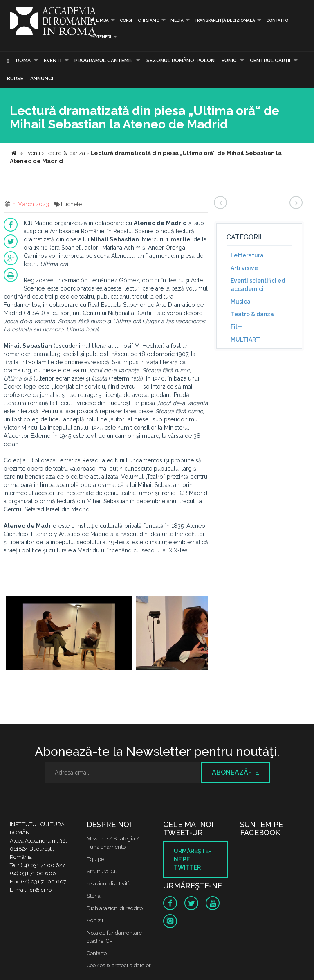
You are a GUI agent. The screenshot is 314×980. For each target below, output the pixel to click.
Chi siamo (149, 20)
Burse (15, 79)
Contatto (277, 20)
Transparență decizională (225, 20)
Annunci (42, 79)
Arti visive (244, 268)
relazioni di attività (109, 884)
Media (177, 20)
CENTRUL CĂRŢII (270, 61)
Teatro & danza (252, 314)
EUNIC (229, 61)
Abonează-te (235, 772)
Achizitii (96, 920)
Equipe (95, 859)
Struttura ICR (102, 871)
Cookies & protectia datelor (119, 965)
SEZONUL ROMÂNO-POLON (181, 61)
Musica (241, 302)
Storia (94, 896)
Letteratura (247, 255)
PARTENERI (100, 37)
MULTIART (245, 340)
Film (237, 327)
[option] (69, 634)
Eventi (53, 61)
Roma (23, 61)
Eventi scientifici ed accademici (258, 285)
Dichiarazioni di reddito (115, 908)
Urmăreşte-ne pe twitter (192, 859)
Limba (99, 20)
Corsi (126, 20)
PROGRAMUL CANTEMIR (104, 61)
